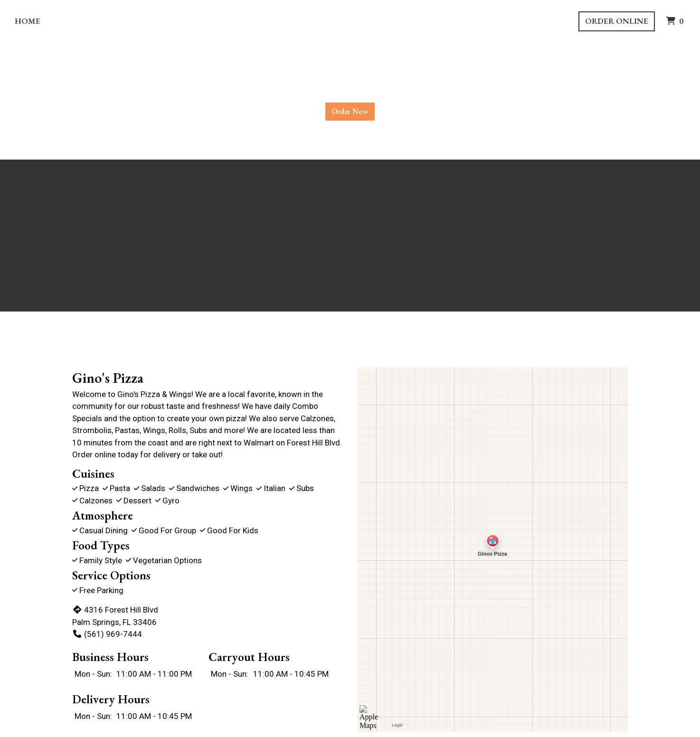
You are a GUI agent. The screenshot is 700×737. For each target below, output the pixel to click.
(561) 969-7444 (107, 634)
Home (28, 21)
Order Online (617, 21)
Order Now (350, 111)
